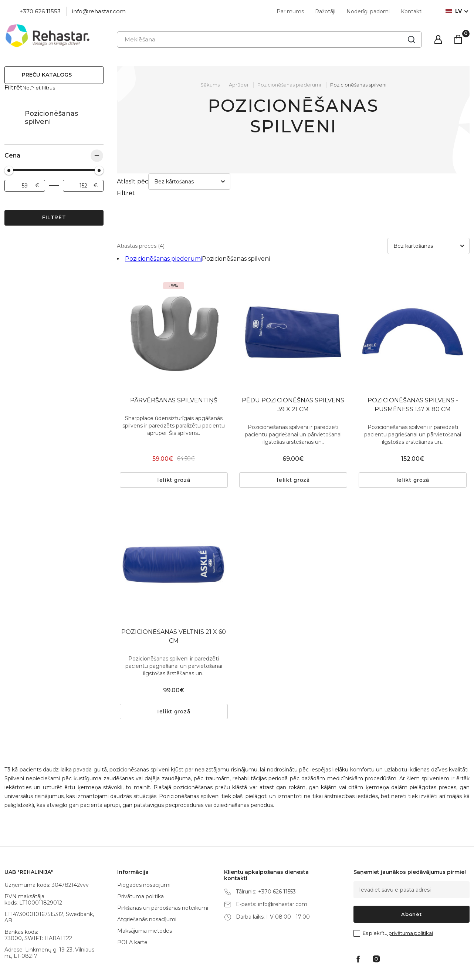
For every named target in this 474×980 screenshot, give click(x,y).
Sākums (210, 85)
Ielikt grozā (174, 447)
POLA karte (132, 909)
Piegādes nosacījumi (144, 852)
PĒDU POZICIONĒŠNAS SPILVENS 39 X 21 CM (293, 372)
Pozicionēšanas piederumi (12, 111)
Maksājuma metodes (145, 898)
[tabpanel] (293, 300)
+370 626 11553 (40, 11)
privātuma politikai (410, 900)
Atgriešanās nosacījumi (147, 886)
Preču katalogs (47, 75)
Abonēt (411, 881)
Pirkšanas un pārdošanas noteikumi (163, 875)
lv (454, 11)
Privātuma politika (140, 864)
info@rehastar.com (99, 11)
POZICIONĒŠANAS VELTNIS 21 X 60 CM (174, 603)
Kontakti (412, 11)
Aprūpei (238, 85)
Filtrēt (54, 210)
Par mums (290, 11)
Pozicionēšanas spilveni (358, 85)
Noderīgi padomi (368, 11)
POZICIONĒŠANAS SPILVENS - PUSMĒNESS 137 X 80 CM (413, 372)
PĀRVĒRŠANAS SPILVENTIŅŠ (174, 367)
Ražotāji (325, 11)
